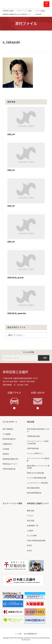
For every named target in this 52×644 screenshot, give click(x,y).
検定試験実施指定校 (34, 493)
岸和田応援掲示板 (9, 469)
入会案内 (30, 531)
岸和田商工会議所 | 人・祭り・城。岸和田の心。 (12, 4)
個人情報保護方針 (31, 634)
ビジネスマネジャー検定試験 (37, 483)
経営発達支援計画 (9, 439)
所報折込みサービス (10, 464)
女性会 (29, 551)
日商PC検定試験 (33, 448)
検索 (44, 358)
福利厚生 (6, 454)
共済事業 (6, 449)
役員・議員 (31, 521)
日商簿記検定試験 (33, 436)
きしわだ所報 (28, 352)
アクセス (30, 516)
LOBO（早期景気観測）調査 (36, 541)
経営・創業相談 (8, 429)
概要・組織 (31, 511)
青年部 (29, 545)
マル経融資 (7, 434)
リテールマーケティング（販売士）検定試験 (38, 442)
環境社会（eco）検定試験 (35, 473)
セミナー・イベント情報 (12, 503)
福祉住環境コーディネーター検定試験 (38, 467)
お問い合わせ (38, 398)
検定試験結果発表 (33, 488)
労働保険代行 (7, 444)
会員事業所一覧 (33, 526)
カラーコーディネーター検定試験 (38, 460)
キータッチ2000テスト (35, 453)
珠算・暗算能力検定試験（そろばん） (38, 430)
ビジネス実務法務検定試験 (37, 478)
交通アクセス (14, 398)
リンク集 (18, 634)
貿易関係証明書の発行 (11, 459)
